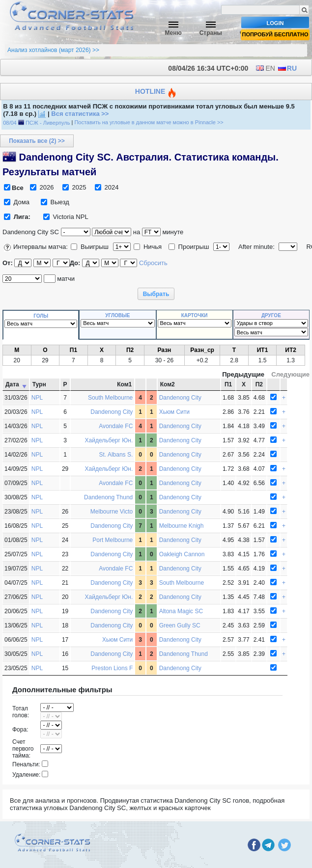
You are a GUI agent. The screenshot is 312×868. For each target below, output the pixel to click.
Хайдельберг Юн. (109, 440)
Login (275, 23)
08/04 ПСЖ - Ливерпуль (36, 123)
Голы (41, 316)
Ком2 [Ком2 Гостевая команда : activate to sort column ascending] (168, 384)
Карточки (195, 315)
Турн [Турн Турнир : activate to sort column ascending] (39, 384)
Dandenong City (180, 398)
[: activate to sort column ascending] (140, 384)
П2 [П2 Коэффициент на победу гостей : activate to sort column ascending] (259, 384)
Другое (271, 315)
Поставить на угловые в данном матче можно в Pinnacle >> (149, 123)
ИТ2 (291, 350)
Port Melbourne (113, 540)
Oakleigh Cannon (182, 554)
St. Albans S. (116, 455)
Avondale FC (116, 426)
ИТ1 (263, 350)
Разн (164, 350)
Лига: (22, 217)
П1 (73, 350)
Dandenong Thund (108, 497)
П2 (130, 350)
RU (287, 68)
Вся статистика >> (80, 114)
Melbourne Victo (112, 512)
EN (265, 68)
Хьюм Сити (174, 412)
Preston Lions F (112, 668)
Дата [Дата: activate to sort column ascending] (12, 384)
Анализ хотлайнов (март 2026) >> (53, 50)
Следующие (290, 374)
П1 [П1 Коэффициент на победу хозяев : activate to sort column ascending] (228, 384)
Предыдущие (243, 374)
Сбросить (153, 263)
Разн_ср (202, 350)
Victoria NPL (66, 217)
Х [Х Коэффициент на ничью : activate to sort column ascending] (244, 384)
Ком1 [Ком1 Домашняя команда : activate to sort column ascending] (124, 384)
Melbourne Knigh (182, 526)
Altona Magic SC (181, 611)
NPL (37, 398)
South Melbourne (110, 398)
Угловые (117, 315)
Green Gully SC (180, 625)
